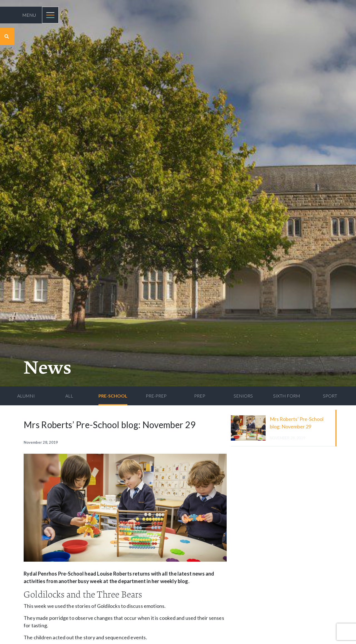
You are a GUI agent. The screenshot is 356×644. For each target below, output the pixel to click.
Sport (330, 396)
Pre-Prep (156, 396)
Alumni (26, 396)
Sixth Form (287, 396)
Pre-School (113, 396)
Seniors (243, 396)
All (69, 396)
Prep (200, 396)
